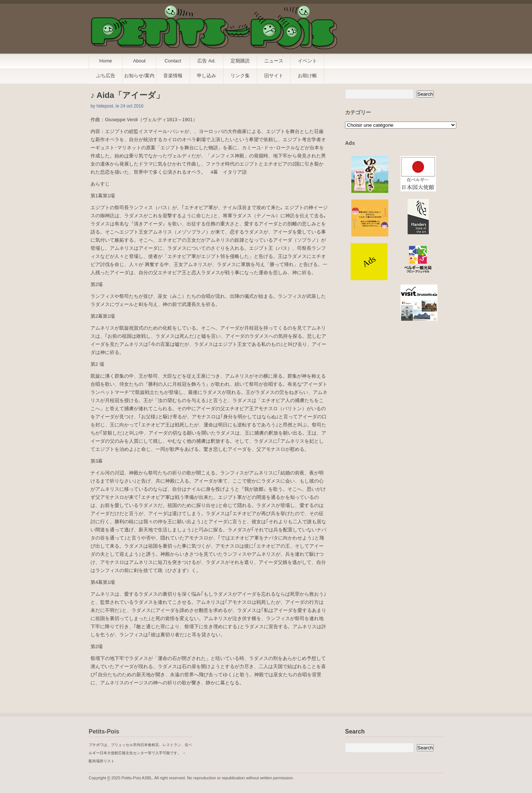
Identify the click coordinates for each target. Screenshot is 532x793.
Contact (173, 61)
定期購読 (240, 61)
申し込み (207, 76)
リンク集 (240, 76)
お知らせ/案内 (139, 76)
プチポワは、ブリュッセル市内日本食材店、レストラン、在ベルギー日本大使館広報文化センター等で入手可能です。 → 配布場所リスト (140, 753)
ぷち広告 (106, 76)
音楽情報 (173, 76)
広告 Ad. (206, 61)
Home (106, 61)
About (139, 61)
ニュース (274, 61)
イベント (307, 61)
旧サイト (274, 76)
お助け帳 (307, 76)
